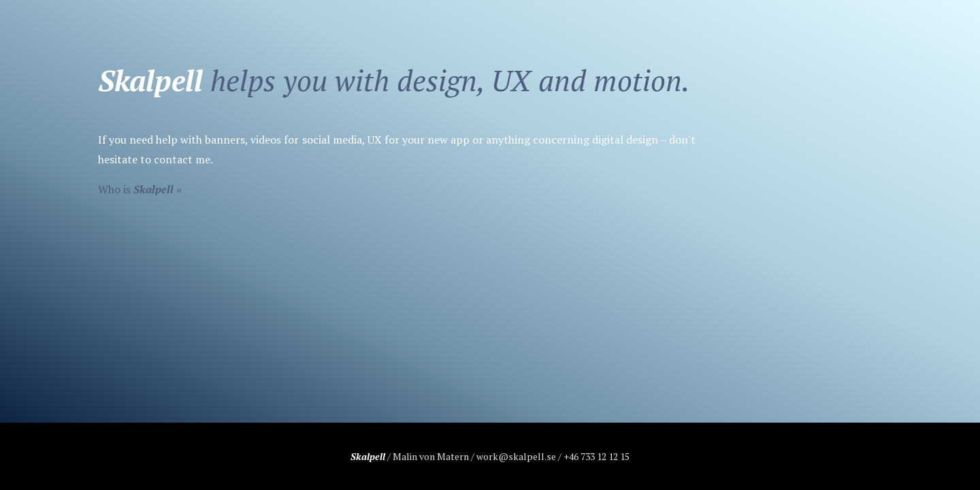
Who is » (140, 189)
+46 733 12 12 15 (597, 456)
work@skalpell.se (516, 456)
